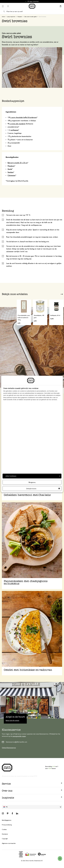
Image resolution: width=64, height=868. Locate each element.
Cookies (4, 830)
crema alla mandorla (18, 124)
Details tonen (43, 489)
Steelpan (11, 172)
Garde (10, 169)
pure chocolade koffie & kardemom (24, 118)
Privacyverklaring (7, 825)
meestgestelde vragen (19, 736)
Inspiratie (8, 798)
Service (6, 784)
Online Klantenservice (9, 748)
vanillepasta (14, 130)
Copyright (5, 839)
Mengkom (11, 166)
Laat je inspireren (11, 17)
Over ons (7, 791)
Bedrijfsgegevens (7, 820)
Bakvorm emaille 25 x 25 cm (18, 163)
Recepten (20, 17)
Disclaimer (5, 834)
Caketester (12, 175)
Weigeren (32, 482)
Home (3, 17)
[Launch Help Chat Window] (60, 859)
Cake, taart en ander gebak (30, 17)
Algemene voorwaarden (9, 843)
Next (62, 294)
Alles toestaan (33, 476)
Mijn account (8, 6)
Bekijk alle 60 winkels (12, 720)
